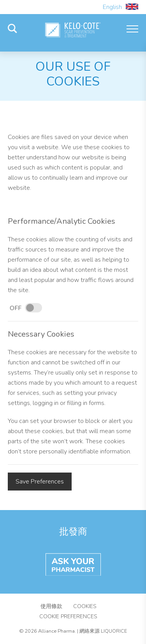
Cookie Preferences (68, 616)
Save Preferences (40, 482)
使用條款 (51, 606)
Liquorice (114, 631)
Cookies (85, 606)
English (120, 7)
